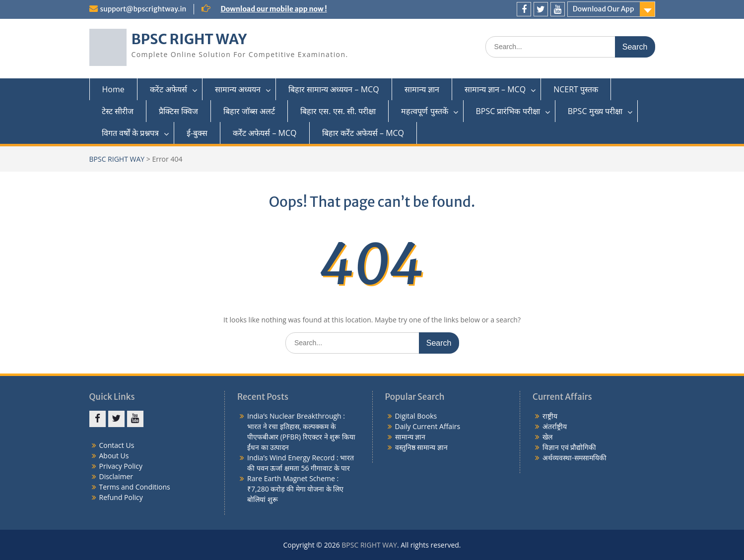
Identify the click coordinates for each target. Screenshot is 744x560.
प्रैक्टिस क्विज (178, 111)
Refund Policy (121, 497)
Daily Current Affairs (428, 426)
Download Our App (604, 9)
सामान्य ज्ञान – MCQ (495, 89)
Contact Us (117, 445)
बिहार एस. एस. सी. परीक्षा (338, 111)
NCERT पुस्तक (576, 89)
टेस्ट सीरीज (118, 111)
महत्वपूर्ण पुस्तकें (424, 111)
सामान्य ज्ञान (422, 89)
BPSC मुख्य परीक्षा (595, 111)
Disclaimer (116, 476)
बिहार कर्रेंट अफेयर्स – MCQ (363, 133)
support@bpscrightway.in (143, 9)
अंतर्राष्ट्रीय (555, 426)
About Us (114, 456)
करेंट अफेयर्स (169, 89)
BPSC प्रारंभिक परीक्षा (508, 111)
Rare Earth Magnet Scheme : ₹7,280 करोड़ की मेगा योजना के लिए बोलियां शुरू (295, 489)
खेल (547, 437)
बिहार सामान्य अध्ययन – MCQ (334, 89)
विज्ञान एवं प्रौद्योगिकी (569, 447)
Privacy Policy (121, 466)
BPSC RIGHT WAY (189, 39)
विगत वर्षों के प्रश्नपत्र (130, 133)
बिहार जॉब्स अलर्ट (249, 111)
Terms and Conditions (135, 487)
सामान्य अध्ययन (238, 89)
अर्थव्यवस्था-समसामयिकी (575, 458)
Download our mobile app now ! (273, 9)
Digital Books (416, 416)
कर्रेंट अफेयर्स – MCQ (265, 133)
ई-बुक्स (197, 133)
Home (113, 89)
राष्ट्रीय (550, 416)
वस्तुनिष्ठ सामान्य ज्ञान (421, 447)
